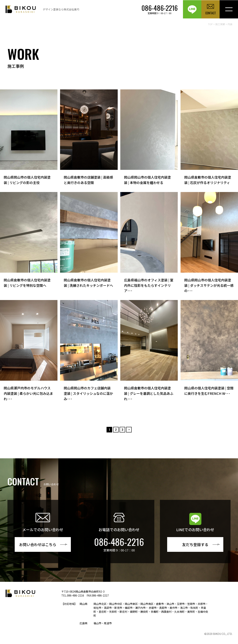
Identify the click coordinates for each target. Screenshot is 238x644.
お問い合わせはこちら (38, 545)
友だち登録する (195, 545)
